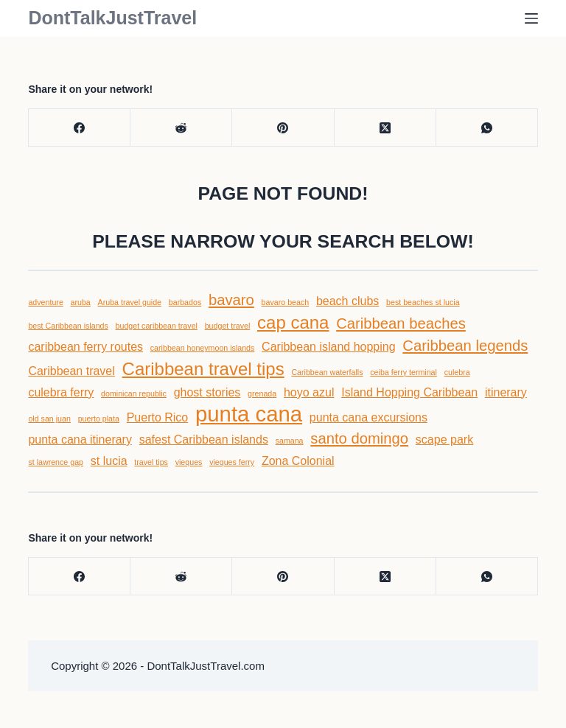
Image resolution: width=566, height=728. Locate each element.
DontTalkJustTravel (112, 18)
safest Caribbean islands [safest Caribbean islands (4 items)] (204, 440)
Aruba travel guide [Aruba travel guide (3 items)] (130, 302)
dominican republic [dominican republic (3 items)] (134, 393)
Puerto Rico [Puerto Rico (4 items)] (158, 417)
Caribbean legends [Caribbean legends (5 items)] (465, 346)
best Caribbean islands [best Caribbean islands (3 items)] (68, 326)
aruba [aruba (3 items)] (81, 302)
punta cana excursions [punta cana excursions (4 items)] (368, 417)
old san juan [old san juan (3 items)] (49, 419)
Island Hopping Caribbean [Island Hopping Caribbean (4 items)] (409, 392)
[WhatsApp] (487, 128)
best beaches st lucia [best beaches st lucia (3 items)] (423, 302)
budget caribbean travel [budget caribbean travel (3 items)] (157, 326)
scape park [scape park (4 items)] (444, 440)
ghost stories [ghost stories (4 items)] (207, 392)
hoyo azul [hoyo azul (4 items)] (309, 392)
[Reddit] (181, 128)
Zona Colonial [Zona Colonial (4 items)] (298, 461)
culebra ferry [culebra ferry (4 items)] (61, 392)
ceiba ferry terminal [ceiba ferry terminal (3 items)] (403, 372)
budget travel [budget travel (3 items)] (228, 326)
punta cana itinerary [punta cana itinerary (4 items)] (80, 440)
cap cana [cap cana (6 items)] (293, 322)
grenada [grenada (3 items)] (262, 393)
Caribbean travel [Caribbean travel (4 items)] (71, 371)
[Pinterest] (283, 128)
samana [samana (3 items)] (290, 441)
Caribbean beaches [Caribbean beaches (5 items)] (401, 323)
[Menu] (531, 18)
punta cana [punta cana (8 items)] (249, 414)
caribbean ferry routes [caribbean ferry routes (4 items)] (85, 347)
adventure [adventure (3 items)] (45, 302)
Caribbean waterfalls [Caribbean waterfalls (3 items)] (327, 372)
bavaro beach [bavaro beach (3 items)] (286, 302)
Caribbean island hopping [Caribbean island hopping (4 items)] (328, 347)
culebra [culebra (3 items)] (457, 372)
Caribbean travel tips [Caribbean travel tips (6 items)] (203, 369)
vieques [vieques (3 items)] (189, 462)
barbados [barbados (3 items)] (185, 302)
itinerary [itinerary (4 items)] (506, 392)
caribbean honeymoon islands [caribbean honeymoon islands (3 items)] (203, 348)
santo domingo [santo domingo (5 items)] (359, 438)
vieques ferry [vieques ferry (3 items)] (232, 462)
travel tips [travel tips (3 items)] (151, 462)
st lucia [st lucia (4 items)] (109, 461)
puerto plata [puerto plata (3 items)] (99, 419)
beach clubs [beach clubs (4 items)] (347, 301)
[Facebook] (80, 128)
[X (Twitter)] (385, 128)
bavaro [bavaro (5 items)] (231, 300)
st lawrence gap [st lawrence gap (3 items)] (56, 462)
